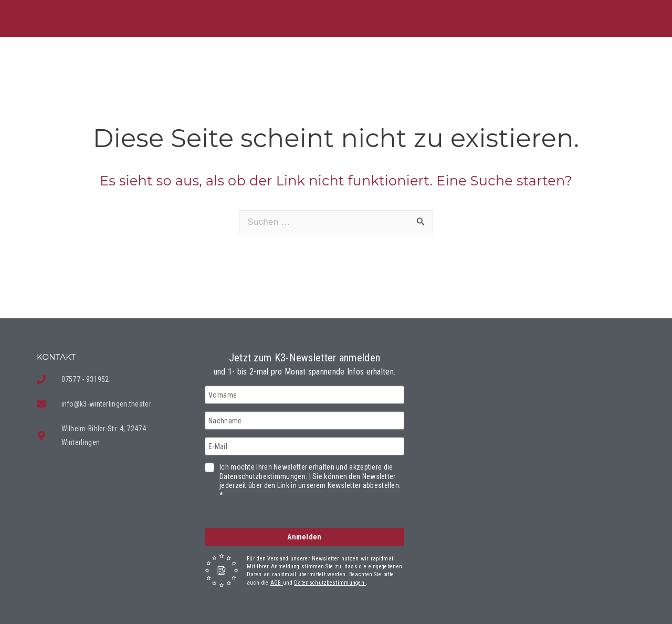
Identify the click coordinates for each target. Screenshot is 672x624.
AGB (277, 583)
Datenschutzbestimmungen (330, 583)
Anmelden (304, 537)
